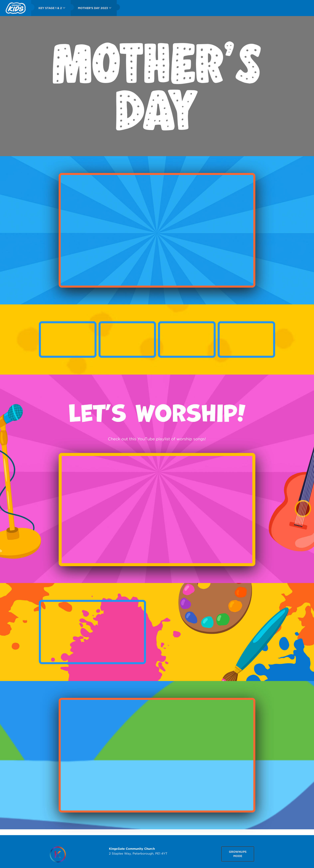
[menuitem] (16, 8)
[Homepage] (58, 854)
